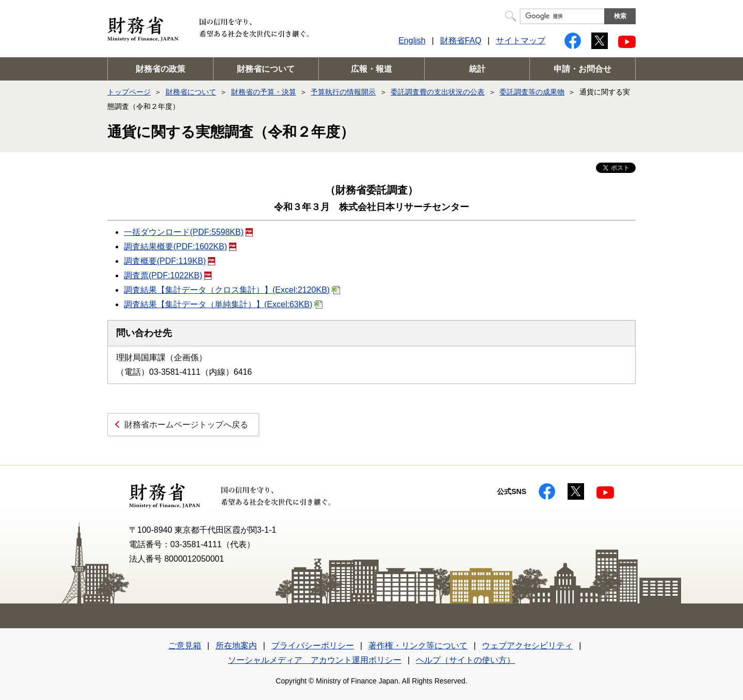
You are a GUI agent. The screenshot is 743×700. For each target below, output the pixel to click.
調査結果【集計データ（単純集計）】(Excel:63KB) (223, 304)
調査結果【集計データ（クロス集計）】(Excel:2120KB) (232, 290)
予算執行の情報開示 (343, 92)
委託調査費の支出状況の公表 (438, 92)
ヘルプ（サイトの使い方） (465, 660)
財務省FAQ (461, 41)
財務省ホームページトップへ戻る (186, 425)
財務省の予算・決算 (264, 92)
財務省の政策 (160, 69)
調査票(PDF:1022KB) (168, 275)
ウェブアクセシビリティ (527, 646)
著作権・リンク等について (418, 646)
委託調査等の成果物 (532, 92)
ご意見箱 (185, 646)
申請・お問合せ (583, 69)
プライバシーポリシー (313, 646)
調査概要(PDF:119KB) (169, 261)
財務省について (266, 69)
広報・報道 (372, 69)
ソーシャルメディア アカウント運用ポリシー (315, 660)
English (412, 41)
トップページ (129, 92)
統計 (477, 69)
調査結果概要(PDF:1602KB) (180, 246)
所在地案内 (236, 646)
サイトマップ (521, 41)
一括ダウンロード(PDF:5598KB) (188, 232)
